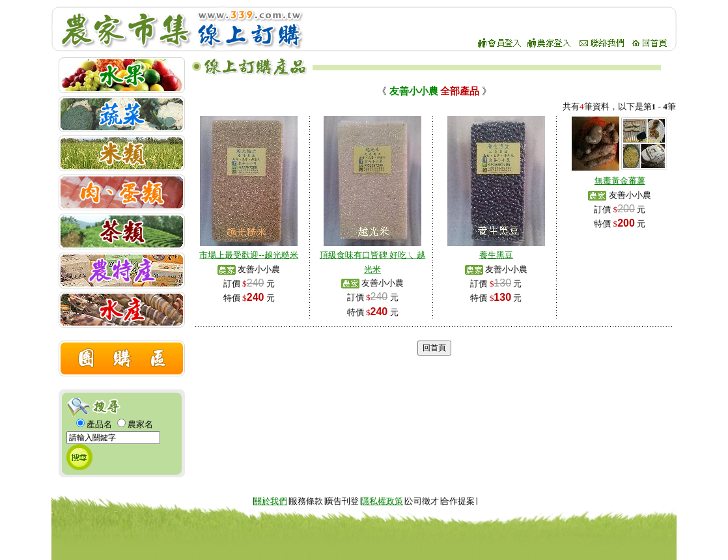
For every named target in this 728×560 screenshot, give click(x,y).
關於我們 (270, 501)
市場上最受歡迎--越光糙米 (249, 255)
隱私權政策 (382, 501)
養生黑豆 (496, 255)
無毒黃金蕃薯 (620, 181)
